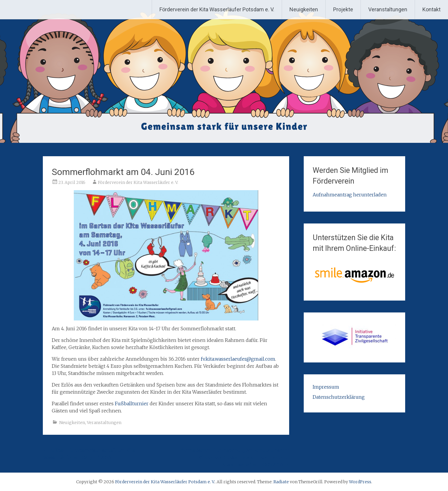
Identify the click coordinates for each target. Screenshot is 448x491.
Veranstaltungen (388, 9)
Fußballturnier (132, 404)
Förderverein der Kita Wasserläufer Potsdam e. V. (217, 9)
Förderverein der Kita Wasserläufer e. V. (138, 182)
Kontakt (431, 9)
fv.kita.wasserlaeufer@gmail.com (238, 359)
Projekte (343, 9)
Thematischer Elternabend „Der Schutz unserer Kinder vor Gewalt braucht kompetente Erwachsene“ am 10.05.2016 (234, 457)
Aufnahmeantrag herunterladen (350, 195)
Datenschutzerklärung (339, 397)
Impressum (326, 387)
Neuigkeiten (304, 9)
